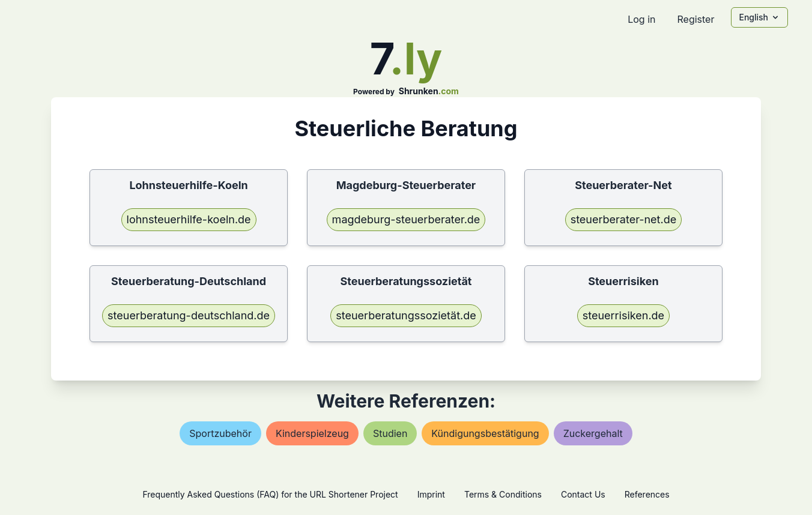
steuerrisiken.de (623, 315)
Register (695, 19)
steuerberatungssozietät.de (406, 315)
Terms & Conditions (503, 494)
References (647, 494)
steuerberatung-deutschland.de (189, 315)
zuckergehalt (593, 433)
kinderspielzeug (312, 433)
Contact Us (583, 494)
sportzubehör (220, 433)
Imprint (431, 494)
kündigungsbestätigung (485, 433)
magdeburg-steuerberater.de (406, 219)
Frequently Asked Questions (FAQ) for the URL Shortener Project (270, 494)
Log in (641, 19)
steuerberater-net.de (624, 219)
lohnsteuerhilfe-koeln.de (189, 219)
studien (390, 433)
